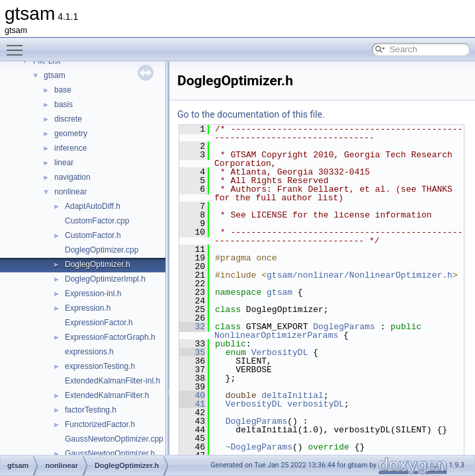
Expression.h (88, 308)
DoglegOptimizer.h (98, 264)
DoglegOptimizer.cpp (102, 250)
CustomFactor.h (93, 235)
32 (192, 327)
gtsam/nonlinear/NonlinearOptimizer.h (360, 275)
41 (192, 404)
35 (192, 352)
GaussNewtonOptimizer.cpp (114, 439)
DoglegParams (344, 327)
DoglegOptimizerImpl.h (105, 279)
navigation (72, 177)
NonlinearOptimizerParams (276, 335)
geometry (71, 134)
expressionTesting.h (100, 366)
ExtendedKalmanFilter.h (107, 395)
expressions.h (89, 352)
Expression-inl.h (93, 294)
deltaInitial (292, 395)
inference (70, 148)
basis (64, 104)
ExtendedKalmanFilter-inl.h (112, 381)
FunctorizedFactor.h (100, 424)
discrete (68, 119)
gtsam (55, 75)
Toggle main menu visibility (18, 44)
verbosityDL (316, 404)
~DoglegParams (259, 447)
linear (64, 163)
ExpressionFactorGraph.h (110, 337)
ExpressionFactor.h (99, 323)
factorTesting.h (91, 410)
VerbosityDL (280, 352)
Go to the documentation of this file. (251, 114)
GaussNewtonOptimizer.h (110, 454)
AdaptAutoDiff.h (93, 206)
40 (192, 395)
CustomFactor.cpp (97, 221)
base (63, 90)
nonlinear (70, 192)
